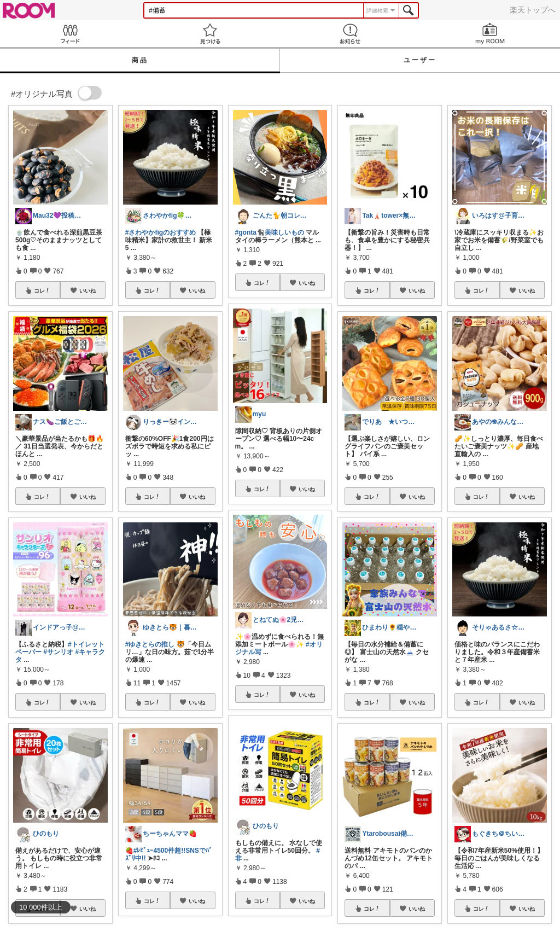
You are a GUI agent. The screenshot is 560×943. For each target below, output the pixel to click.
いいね (87, 290)
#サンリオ (58, 652)
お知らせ (350, 34)
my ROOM (490, 34)
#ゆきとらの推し (150, 644)
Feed (70, 34)
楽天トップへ (533, 10)
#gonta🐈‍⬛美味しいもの (270, 232)
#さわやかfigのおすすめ (161, 232)
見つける (210, 34)
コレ (42, 290)
